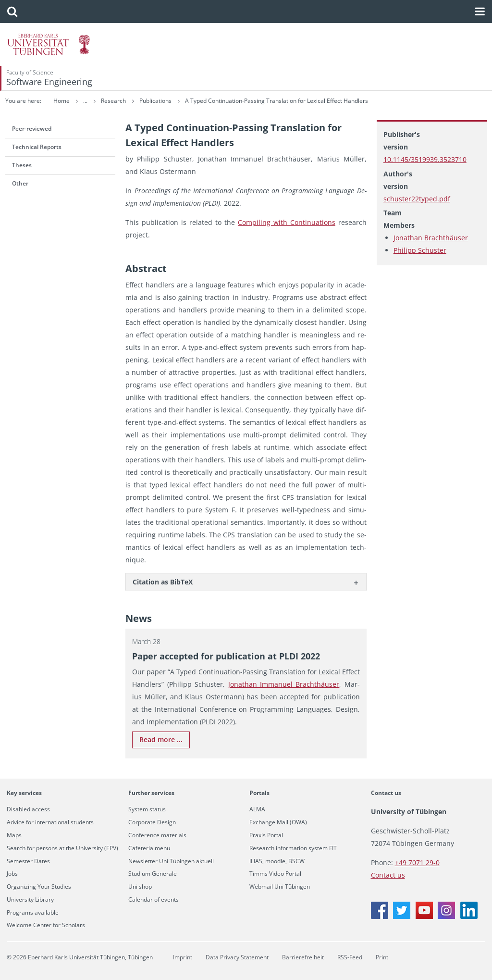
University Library (30, 900)
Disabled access (28, 809)
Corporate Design (152, 822)
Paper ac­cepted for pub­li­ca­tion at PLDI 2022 (226, 656)
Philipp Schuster (420, 250)
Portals (259, 793)
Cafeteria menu (149, 848)
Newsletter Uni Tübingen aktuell (171, 861)
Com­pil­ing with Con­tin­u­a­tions (287, 222)
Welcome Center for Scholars (46, 925)
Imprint (183, 957)
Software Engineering (49, 82)
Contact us (386, 793)
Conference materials (157, 835)
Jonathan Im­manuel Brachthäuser (284, 684)
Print (382, 957)
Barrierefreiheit (303, 957)
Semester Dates (28, 861)
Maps (14, 835)
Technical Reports (37, 147)
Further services (151, 793)
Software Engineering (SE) (136, 101)
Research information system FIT (293, 848)
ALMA (257, 809)
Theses (22, 165)
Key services (24, 793)
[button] (12, 12)
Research (197, 101)
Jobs (12, 874)
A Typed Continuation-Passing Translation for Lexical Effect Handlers (360, 101)
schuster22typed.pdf (417, 199)
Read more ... (161, 739)
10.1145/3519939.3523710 (425, 159)
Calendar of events (154, 900)
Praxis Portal (266, 835)
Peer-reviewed (32, 129)
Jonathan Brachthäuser (431, 238)
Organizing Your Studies (39, 887)
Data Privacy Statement (237, 957)
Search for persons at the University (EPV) (62, 848)
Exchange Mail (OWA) (278, 822)
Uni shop (140, 887)
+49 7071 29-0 (417, 862)
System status (147, 809)
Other (20, 183)
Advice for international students (50, 822)
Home (61, 101)
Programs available (33, 913)
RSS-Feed (350, 957)
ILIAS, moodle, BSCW (277, 861)
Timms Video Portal (275, 874)
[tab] (246, 582)
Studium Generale (153, 874)
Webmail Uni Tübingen (280, 887)
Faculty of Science (30, 72)
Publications (239, 101)
